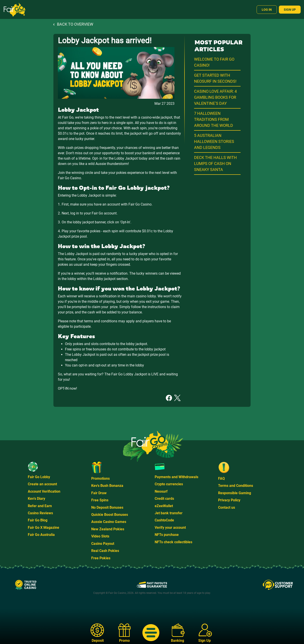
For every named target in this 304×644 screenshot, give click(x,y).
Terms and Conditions (236, 486)
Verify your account (170, 528)
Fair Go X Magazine (44, 528)
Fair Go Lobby (39, 477)
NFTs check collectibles (173, 542)
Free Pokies (101, 558)
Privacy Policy (229, 500)
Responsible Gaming (235, 493)
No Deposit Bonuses (107, 507)
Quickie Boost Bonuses (110, 515)
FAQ (221, 478)
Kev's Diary (36, 499)
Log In (267, 10)
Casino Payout (103, 544)
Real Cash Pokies (105, 551)
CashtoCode (164, 520)
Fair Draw (99, 493)
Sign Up (290, 10)
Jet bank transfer (169, 513)
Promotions (100, 478)
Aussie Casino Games (109, 522)
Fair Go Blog (38, 520)
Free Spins (100, 500)
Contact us (227, 507)
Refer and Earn (40, 506)
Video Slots (100, 536)
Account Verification (44, 491)
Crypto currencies (169, 484)
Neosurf (161, 491)
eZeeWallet (164, 506)
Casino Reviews (40, 513)
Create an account (42, 484)
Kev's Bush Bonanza (107, 486)
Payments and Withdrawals (176, 477)
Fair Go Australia (41, 535)
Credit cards (164, 499)
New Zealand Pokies (108, 529)
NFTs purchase (167, 535)
